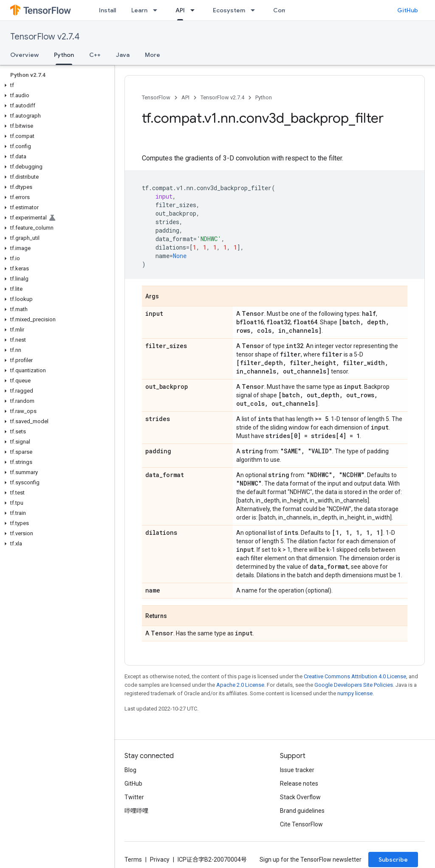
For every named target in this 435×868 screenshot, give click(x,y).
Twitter (134, 797)
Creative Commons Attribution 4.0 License (355, 676)
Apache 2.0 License (240, 685)
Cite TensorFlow (301, 824)
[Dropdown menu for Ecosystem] (255, 10)
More (153, 55)
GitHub (408, 10)
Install (107, 10)
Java (123, 55)
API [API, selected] (180, 10)
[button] (55, 85)
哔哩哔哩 (136, 811)
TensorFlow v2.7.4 (45, 37)
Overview (24, 55)
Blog (130, 770)
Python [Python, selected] (64, 55)
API (185, 97)
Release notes (299, 784)
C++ (95, 55)
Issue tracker (297, 770)
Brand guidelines (302, 811)
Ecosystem (229, 10)
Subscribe (393, 860)
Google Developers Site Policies (354, 685)
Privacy (160, 860)
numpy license (355, 693)
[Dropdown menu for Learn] (158, 10)
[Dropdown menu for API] (195, 10)
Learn (139, 10)
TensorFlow (156, 97)
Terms (133, 860)
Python (264, 97)
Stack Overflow (300, 797)
